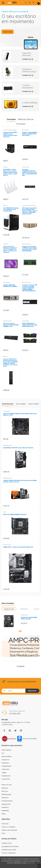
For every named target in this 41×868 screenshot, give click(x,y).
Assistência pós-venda (9, 850)
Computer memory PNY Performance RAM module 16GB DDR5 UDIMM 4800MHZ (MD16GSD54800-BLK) (30, 288)
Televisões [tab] (24, 609)
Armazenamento (7, 801)
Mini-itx (5, 205)
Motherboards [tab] (9, 609)
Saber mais (8, 32)
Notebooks (5, 763)
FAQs (3, 833)
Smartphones (6, 776)
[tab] (11, 119)
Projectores (5, 760)
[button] (26, 2)
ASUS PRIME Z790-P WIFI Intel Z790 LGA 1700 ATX (18, 448)
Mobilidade (5, 811)
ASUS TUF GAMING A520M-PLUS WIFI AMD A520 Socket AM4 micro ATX (20, 414)
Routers (6, 167)
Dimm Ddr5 (26, 130)
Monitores (5, 798)
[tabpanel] (20, 28)
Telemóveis (5, 769)
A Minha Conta (6, 843)
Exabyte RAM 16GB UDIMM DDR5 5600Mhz (10, 286)
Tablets (4, 773)
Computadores (7, 766)
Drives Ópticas (6, 750)
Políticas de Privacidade (9, 830)
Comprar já (28, 59)
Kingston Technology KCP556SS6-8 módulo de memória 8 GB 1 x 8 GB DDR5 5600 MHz (30, 249)
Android (6, 244)
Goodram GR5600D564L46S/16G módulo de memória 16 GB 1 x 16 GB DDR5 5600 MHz (30, 172)
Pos (3, 753)
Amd (5, 512)
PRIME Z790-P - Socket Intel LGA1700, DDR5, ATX (18, 547)
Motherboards (7, 445)
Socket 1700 (7, 545)
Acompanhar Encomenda (10, 846)
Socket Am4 (7, 411)
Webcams (5, 788)
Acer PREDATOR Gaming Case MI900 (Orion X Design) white (11, 209)
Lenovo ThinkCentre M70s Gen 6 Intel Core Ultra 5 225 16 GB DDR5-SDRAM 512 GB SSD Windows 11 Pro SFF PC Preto (11, 363)
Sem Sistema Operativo (29, 205)
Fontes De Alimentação (10, 130)
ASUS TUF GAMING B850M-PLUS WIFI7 (15, 514)
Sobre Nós (5, 824)
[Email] (16, 691)
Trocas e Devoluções (9, 853)
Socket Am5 (24, 615)
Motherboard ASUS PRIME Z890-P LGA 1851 (29, 618)
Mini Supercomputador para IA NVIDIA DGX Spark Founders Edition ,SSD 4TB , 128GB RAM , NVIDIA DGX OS (30, 211)
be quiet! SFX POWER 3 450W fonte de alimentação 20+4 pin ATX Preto (10, 135)
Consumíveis (6, 779)
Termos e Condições (8, 827)
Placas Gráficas (7, 756)
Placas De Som (7, 785)
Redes (4, 814)
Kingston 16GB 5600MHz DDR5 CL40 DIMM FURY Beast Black (30, 134)
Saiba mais (31, 863)
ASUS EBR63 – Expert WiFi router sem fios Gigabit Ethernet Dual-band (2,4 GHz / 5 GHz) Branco (11, 172)
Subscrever (32, 691)
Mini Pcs (6, 357)
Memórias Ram (27, 244)
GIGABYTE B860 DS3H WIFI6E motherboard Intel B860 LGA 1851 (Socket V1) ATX (20, 481)
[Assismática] (12, 3)
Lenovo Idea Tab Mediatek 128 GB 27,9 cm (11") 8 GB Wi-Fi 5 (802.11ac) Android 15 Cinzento (10, 249)
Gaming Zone (6, 804)
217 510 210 (15, 714)
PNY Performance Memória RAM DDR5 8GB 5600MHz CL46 (11, 325)
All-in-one (5, 791)
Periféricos (5, 807)
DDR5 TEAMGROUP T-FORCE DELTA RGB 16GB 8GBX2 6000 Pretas (30, 325)
